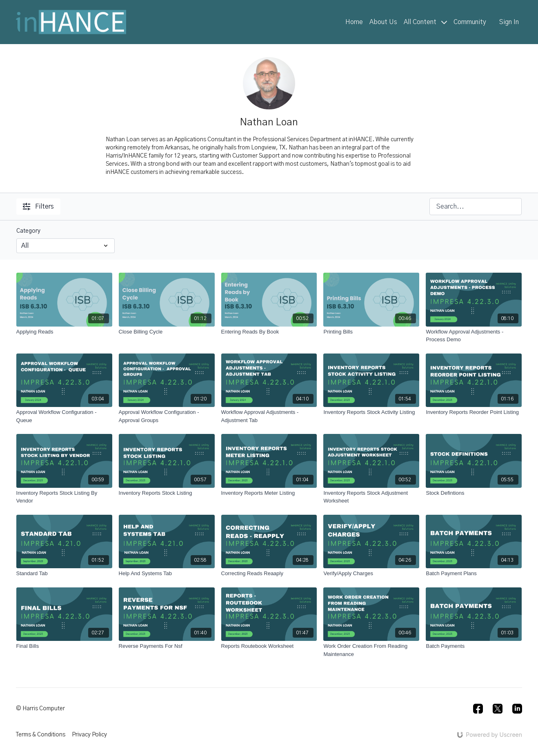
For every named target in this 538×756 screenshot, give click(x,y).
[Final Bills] (64, 646)
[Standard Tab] (64, 574)
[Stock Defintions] (474, 493)
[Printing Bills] (371, 332)
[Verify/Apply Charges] (371, 574)
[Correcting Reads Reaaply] (269, 574)
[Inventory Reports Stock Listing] (167, 493)
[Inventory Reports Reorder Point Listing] (474, 412)
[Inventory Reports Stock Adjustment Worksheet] (371, 497)
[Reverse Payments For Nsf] (167, 646)
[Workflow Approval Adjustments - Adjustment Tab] (269, 416)
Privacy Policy (89, 735)
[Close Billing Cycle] (167, 332)
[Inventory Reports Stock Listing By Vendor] (64, 497)
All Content (425, 22)
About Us (383, 22)
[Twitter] (498, 709)
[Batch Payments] (474, 646)
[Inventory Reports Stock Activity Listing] (371, 412)
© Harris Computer (40, 709)
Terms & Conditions (41, 735)
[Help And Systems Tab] (167, 574)
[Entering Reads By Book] (269, 332)
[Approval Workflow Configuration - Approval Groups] (167, 416)
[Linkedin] (517, 709)
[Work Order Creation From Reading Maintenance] (371, 650)
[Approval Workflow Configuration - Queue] (64, 416)
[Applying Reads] (64, 332)
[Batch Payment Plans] (474, 574)
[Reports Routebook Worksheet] (269, 646)
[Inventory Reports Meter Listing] (269, 493)
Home (354, 22)
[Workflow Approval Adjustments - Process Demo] (474, 336)
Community (470, 22)
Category (28, 231)
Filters (38, 207)
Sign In (509, 22)
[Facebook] (478, 709)
